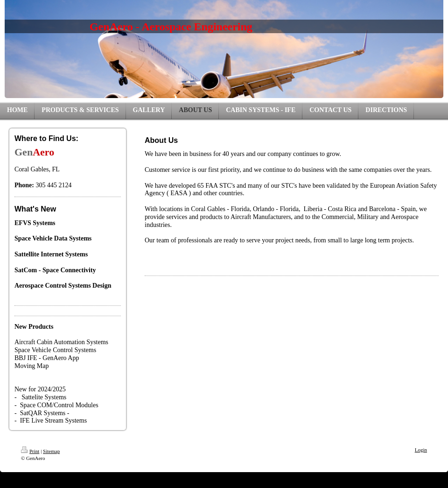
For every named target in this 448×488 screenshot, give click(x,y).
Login (421, 450)
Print (30, 451)
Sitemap (51, 451)
